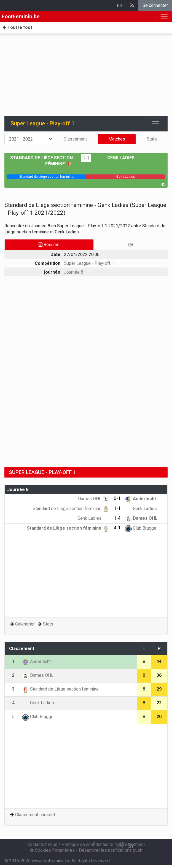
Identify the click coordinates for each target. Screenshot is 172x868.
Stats (152, 139)
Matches (117, 139)
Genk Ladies (117, 158)
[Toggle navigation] (155, 124)
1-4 (117, 518)
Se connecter (155, 5)
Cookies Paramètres (52, 850)
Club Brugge (141, 528)
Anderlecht (140, 499)
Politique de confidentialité (87, 844)
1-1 (86, 158)
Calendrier (25, 624)
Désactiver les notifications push (111, 850)
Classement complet (35, 815)
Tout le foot (17, 27)
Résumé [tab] (49, 245)
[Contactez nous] (120, 846)
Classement (75, 139)
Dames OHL (94, 499)
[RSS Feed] (131, 846)
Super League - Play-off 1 (89, 263)
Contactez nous (42, 844)
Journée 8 (74, 272)
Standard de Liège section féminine (71, 509)
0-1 (117, 498)
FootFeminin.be (21, 16)
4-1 (117, 528)
